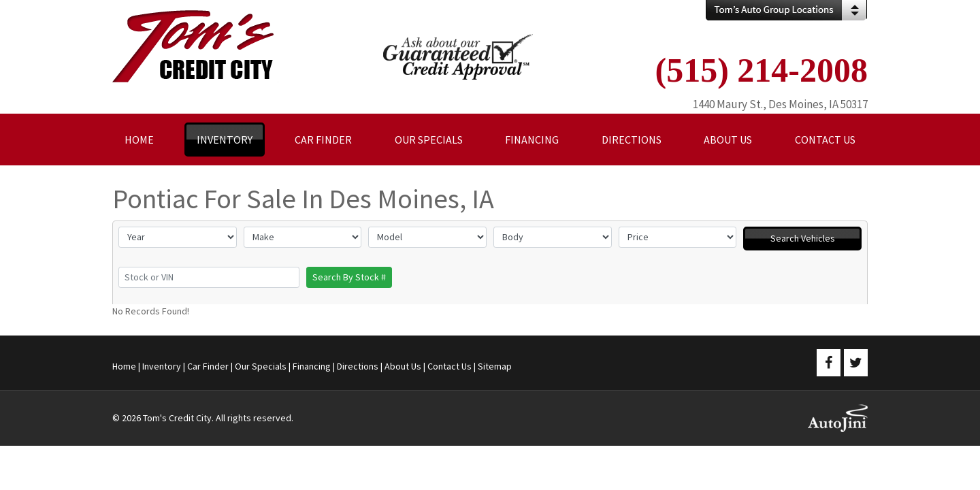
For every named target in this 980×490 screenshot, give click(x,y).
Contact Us (450, 366)
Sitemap (495, 366)
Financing (312, 366)
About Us (403, 366)
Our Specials (261, 366)
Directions (358, 366)
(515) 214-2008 (762, 70)
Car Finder (208, 366)
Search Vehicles (803, 238)
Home (124, 366)
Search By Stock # (349, 277)
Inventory (162, 366)
